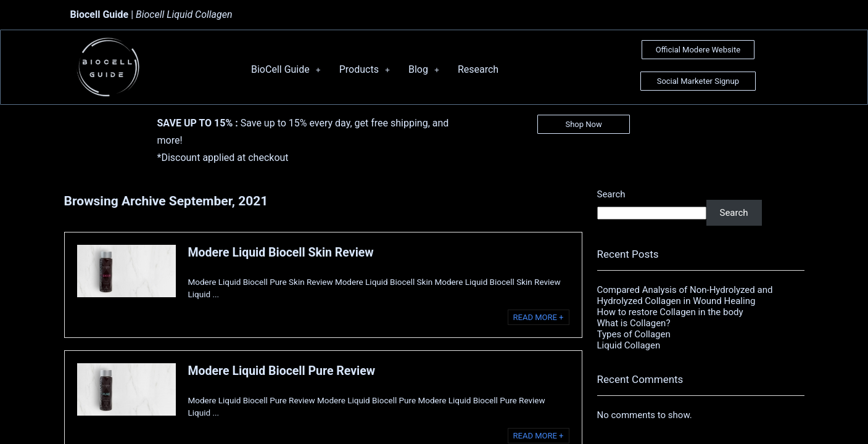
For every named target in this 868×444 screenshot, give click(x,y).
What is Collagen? (634, 323)
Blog (424, 69)
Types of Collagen (634, 334)
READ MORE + (539, 317)
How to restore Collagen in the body (670, 312)
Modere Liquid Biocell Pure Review (282, 371)
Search (611, 194)
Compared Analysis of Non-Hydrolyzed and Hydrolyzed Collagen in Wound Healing (685, 295)
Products (365, 69)
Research (478, 69)
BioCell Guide (286, 69)
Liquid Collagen (629, 345)
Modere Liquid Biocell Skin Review (281, 253)
